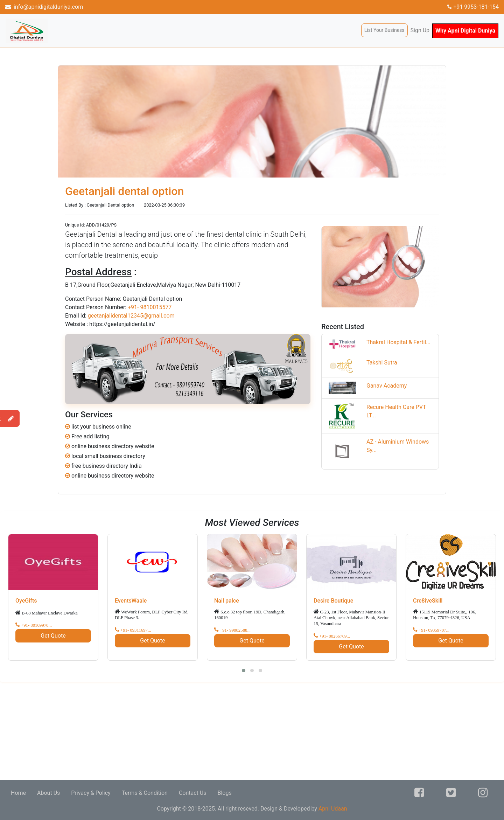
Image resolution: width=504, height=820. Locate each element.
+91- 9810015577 (150, 307)
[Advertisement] (210, 731)
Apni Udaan (333, 809)
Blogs (224, 793)
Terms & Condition (145, 793)
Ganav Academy (387, 386)
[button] (244, 670)
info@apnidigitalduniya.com (44, 7)
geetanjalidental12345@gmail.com (131, 316)
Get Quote (53, 636)
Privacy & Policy (91, 793)
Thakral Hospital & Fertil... (398, 342)
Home (18, 793)
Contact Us (193, 793)
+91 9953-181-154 (473, 7)
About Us (48, 793)
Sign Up (420, 30)
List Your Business (384, 30)
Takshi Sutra (382, 363)
